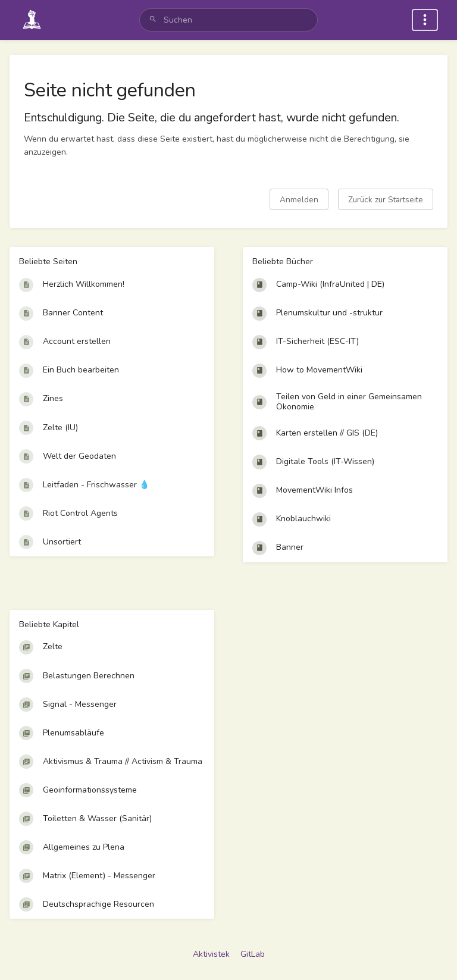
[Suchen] (153, 20)
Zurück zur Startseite (386, 200)
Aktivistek (211, 954)
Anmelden (299, 200)
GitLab (253, 954)
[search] (228, 20)
